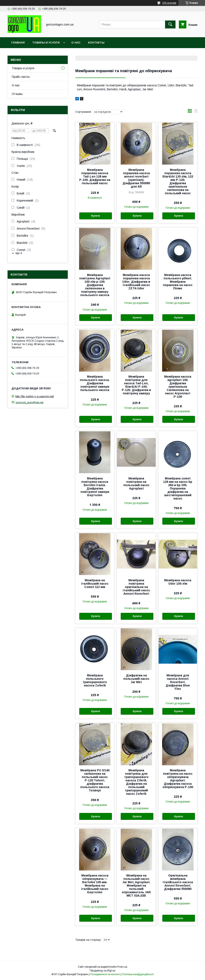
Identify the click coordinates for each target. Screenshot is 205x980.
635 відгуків (169, 3)
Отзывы (17, 94)
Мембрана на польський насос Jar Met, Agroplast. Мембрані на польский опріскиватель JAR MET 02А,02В (136, 885)
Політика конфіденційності (138, 974)
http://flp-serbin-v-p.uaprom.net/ (35, 396)
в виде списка (196, 112)
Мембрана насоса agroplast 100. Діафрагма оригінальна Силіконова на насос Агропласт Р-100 (178, 387)
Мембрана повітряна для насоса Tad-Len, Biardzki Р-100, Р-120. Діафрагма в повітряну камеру (136, 385)
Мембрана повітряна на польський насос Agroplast (136, 483)
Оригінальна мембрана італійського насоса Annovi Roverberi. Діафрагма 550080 (178, 882)
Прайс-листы (21, 77)
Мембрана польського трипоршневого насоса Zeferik (95, 680)
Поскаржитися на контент (105, 974)
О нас (76, 43)
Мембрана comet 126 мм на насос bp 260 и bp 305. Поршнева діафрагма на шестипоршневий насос (178, 488)
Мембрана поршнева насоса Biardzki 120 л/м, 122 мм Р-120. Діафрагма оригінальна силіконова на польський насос (178, 181)
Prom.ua (122, 967)
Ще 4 (19, 253)
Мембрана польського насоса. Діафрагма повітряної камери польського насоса (95, 383)
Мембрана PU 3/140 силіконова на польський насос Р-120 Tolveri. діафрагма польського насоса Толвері (95, 780)
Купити (96, 216)
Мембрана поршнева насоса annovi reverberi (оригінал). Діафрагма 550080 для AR (136, 178)
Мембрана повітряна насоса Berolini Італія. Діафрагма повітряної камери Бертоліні (95, 487)
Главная (18, 43)
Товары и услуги (46, 43)
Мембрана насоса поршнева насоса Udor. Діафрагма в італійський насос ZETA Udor (136, 282)
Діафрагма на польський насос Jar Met (136, 679)
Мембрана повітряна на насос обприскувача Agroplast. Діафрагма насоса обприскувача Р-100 (178, 779)
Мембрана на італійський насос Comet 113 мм (95, 584)
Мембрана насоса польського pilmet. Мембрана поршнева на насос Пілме (178, 282)
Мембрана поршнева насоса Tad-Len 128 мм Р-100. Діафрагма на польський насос (95, 176)
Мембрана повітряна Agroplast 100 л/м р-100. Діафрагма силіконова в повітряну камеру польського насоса (95, 285)
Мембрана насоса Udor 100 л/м (178, 582)
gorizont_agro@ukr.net (29, 402)
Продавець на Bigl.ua (102, 971)
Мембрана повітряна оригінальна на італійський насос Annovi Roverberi (136, 587)
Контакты (96, 43)
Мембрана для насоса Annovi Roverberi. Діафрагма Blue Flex (178, 682)
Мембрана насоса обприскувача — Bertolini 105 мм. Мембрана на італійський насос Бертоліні (95, 884)
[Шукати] (170, 24)
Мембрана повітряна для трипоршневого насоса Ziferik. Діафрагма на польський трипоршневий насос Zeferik (136, 782)
